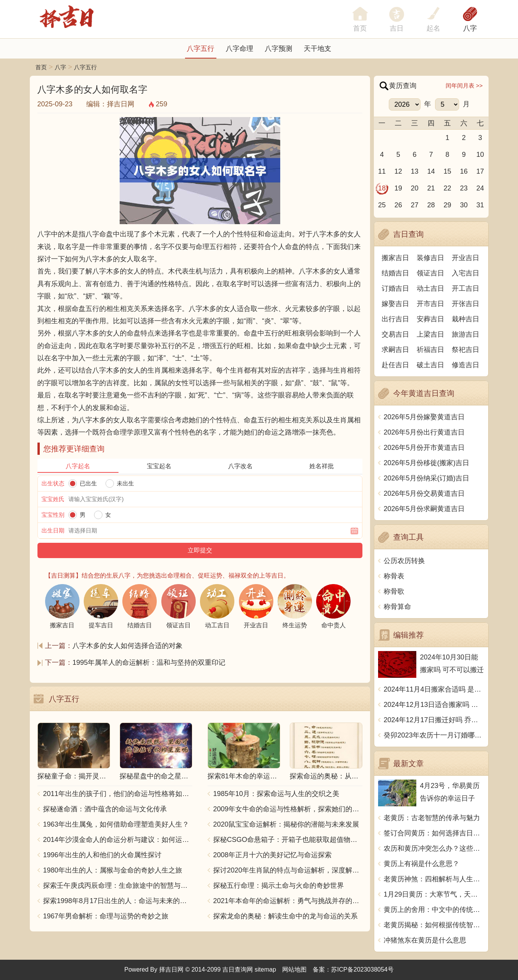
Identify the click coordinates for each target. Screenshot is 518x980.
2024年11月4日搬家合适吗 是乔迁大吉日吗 (434, 689)
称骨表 (394, 576)
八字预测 (279, 49)
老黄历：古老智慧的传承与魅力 (432, 818)
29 (447, 205)
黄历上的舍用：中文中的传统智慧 (434, 910)
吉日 (397, 28)
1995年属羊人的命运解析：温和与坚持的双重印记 (149, 663)
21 (431, 188)
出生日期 (53, 530)
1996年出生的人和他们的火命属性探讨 (102, 855)
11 (382, 171)
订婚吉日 (395, 288)
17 (480, 171)
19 (398, 188)
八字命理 (240, 49)
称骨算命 (398, 607)
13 (415, 171)
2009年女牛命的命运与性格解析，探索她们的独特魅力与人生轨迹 (288, 809)
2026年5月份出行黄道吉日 (424, 432)
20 (415, 188)
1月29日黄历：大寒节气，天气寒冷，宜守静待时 (434, 894)
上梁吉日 (430, 334)
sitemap (265, 969)
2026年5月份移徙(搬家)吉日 (427, 463)
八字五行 (201, 49)
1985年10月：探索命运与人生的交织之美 (276, 794)
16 (464, 171)
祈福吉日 (430, 350)
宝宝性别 (53, 515)
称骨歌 (394, 591)
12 (398, 171)
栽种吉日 (466, 319)
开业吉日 (466, 258)
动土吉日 (430, 288)
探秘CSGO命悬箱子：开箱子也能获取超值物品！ (288, 840)
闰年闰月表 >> (464, 85)
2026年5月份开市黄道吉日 (424, 448)
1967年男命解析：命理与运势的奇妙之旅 (106, 916)
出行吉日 (395, 319)
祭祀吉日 (466, 350)
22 (447, 188)
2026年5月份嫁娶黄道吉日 (424, 417)
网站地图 (294, 969)
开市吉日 (430, 304)
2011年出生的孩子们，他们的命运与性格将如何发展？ (118, 794)
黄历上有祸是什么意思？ (422, 864)
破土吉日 (430, 365)
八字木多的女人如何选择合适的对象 (128, 646)
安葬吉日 (430, 319)
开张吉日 (466, 304)
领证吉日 (430, 273)
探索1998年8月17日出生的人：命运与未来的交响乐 (118, 901)
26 (398, 205)
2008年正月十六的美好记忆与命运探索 (273, 855)
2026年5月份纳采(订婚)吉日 (427, 478)
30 (464, 205)
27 (415, 205)
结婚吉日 (395, 273)
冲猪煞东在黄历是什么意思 (425, 940)
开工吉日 (466, 288)
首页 (41, 67)
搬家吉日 (395, 258)
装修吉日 (430, 258)
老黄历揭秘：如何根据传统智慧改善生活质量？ (434, 925)
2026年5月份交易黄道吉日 (424, 493)
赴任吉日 (395, 365)
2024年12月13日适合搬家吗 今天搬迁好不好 (434, 705)
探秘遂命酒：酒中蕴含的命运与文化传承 (105, 809)
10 (480, 155)
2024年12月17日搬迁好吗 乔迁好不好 (434, 720)
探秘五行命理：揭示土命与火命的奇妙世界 (279, 886)
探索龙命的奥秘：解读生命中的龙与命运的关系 (286, 916)
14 (431, 171)
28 (431, 205)
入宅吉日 (466, 273)
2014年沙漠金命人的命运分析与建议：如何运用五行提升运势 (118, 840)
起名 (434, 28)
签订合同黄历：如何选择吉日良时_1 (434, 833)
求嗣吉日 (395, 350)
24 (480, 188)
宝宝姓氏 (53, 499)
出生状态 (53, 483)
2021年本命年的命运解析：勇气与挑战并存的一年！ (288, 901)
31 (480, 205)
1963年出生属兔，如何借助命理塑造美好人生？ (116, 824)
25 (382, 205)
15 (447, 171)
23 (464, 188)
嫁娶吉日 (395, 304)
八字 (470, 28)
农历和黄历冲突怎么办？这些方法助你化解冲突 (434, 848)
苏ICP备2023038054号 (362, 969)
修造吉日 (466, 365)
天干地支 (318, 49)
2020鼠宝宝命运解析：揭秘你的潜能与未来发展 (286, 824)
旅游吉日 (466, 334)
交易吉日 (395, 334)
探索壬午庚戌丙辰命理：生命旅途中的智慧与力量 (118, 886)
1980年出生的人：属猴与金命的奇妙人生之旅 (113, 870)
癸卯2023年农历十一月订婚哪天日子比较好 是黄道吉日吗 (434, 735)
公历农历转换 (404, 561)
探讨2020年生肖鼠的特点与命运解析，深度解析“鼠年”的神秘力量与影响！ (288, 870)
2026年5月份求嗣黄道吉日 (424, 509)
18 (382, 188)
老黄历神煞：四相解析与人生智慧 (434, 879)
